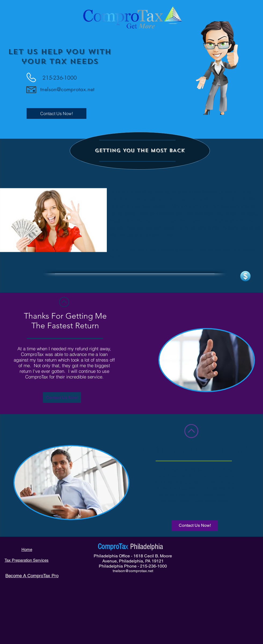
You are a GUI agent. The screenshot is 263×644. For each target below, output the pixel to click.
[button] (140, 151)
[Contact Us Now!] (56, 113)
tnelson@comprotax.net (67, 89)
